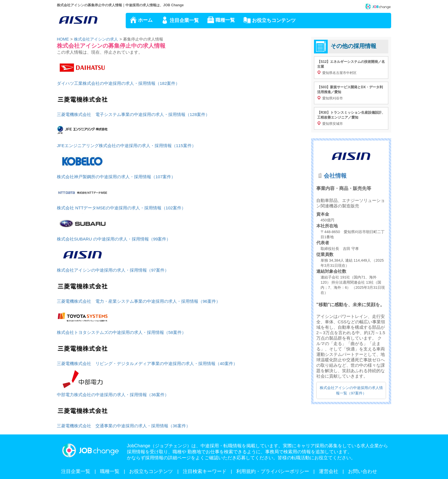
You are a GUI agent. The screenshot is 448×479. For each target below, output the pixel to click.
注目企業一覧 (184, 20)
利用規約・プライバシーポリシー (273, 471)
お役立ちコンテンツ (274, 20)
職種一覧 (225, 20)
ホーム (145, 20)
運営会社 (329, 471)
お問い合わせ (363, 471)
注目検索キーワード (205, 471)
